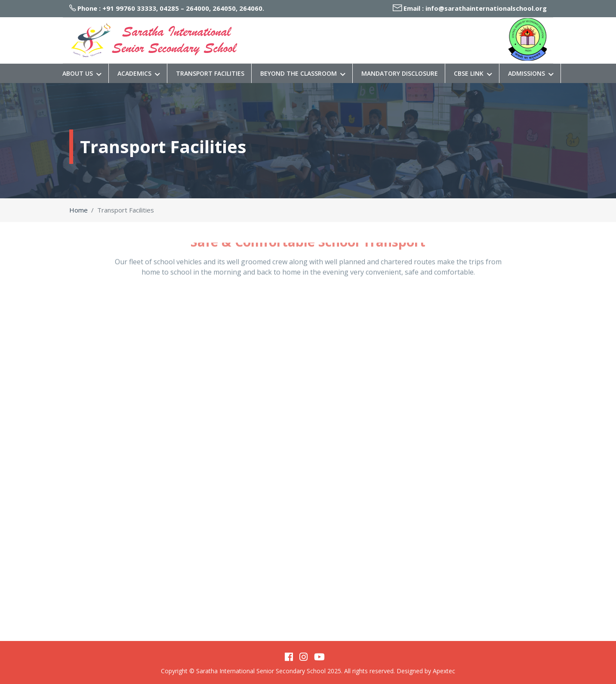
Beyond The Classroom (303, 73)
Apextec (444, 671)
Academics (139, 73)
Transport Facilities (210, 73)
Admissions (531, 73)
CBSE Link (473, 73)
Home (79, 210)
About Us (82, 73)
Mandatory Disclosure (400, 73)
